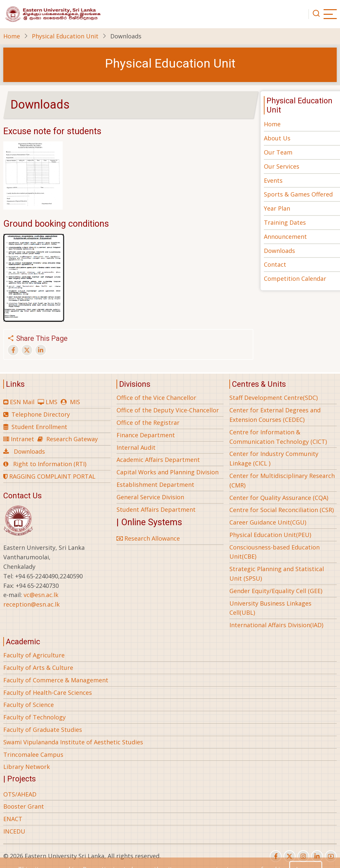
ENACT (13, 819)
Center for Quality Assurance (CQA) (279, 498)
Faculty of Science (29, 705)
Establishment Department (155, 485)
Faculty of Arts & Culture (38, 668)
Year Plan (277, 208)
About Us (277, 138)
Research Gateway (72, 439)
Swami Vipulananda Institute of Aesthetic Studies (73, 742)
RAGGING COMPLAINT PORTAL (49, 476)
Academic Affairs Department (158, 460)
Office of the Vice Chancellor (156, 398)
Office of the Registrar (148, 423)
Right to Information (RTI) (50, 464)
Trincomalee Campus (33, 754)
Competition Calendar (295, 279)
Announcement (285, 237)
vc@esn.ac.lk (41, 595)
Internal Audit (136, 447)
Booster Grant (24, 806)
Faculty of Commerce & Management (56, 680)
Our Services (282, 166)
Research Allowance (148, 538)
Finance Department (146, 435)
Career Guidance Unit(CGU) (268, 522)
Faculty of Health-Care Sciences (48, 692)
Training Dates (285, 222)
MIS (75, 402)
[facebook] (276, 856)
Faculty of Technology (34, 717)
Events (273, 180)
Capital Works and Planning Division (168, 472)
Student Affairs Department (156, 509)
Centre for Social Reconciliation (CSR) (282, 510)
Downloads (279, 251)
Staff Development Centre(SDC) (274, 398)
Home (12, 36)
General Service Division (150, 497)
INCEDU (14, 831)
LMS (52, 402)
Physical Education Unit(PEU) (270, 535)
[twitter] (289, 856)
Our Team (278, 152)
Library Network (27, 767)
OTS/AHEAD (20, 794)
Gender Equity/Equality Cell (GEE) (276, 591)
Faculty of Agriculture (34, 655)
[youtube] (331, 856)
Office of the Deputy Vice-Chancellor (168, 410)
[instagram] (303, 856)
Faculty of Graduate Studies (43, 730)
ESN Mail (22, 402)
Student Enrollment (39, 427)
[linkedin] (317, 856)
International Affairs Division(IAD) (276, 625)
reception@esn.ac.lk (32, 604)
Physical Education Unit (65, 36)
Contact (275, 264)
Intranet (22, 439)
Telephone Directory (41, 414)
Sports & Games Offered (298, 194)
